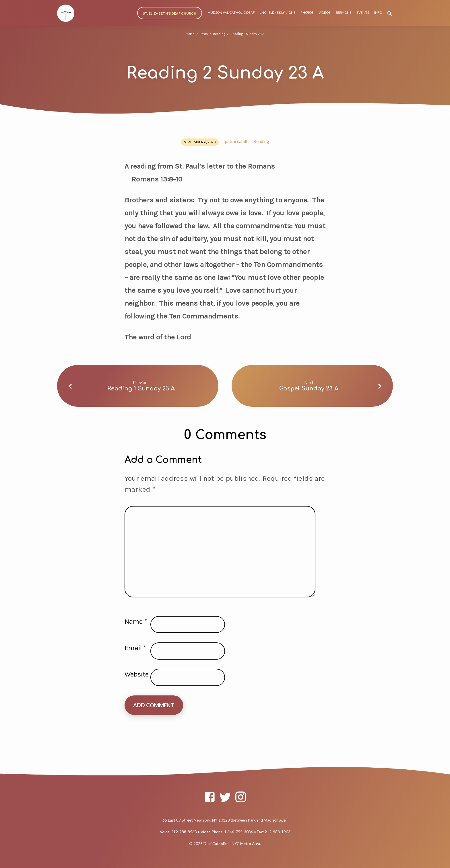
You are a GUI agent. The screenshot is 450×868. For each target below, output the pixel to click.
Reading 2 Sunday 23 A (249, 34)
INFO (378, 12)
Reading (219, 34)
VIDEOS (324, 12)
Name (136, 621)
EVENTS (363, 12)
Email (135, 648)
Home (189, 34)
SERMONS (343, 12)
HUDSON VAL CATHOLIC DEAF (231, 12)
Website (137, 674)
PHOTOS (307, 12)
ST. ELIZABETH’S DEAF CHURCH (170, 13)
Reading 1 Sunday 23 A (141, 389)
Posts (203, 34)
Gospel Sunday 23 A (309, 389)
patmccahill (236, 141)
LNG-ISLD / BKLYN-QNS (278, 12)
